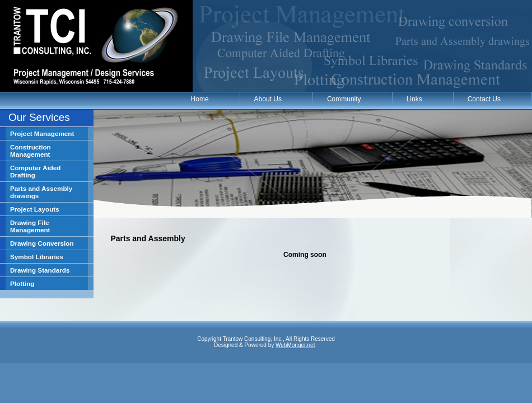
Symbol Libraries (37, 257)
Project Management (42, 133)
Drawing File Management (30, 226)
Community (344, 99)
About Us (268, 99)
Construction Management (31, 151)
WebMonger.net (295, 345)
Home (200, 99)
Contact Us (484, 99)
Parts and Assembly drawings (41, 192)
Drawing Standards (40, 270)
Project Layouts (35, 209)
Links (414, 99)
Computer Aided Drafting (35, 171)
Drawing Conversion (42, 243)
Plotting (22, 283)
